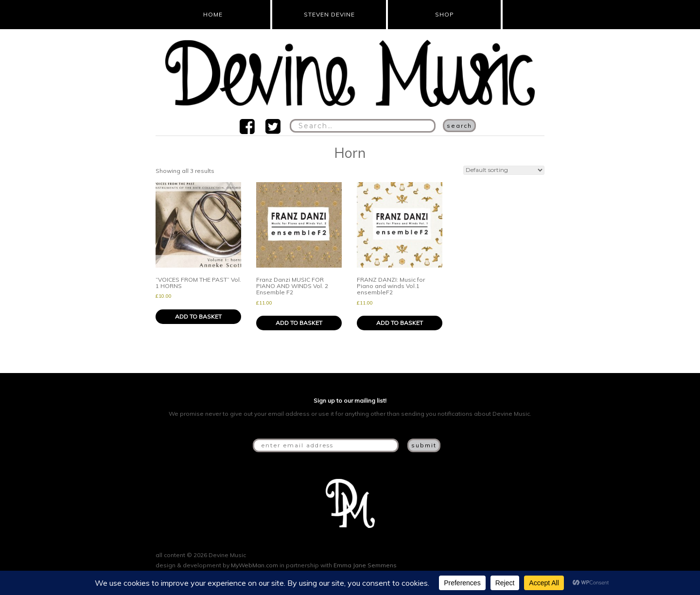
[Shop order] (504, 170)
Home (213, 14)
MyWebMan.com (254, 565)
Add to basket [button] (198, 316)
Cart (521, 15)
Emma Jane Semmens (365, 565)
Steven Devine (329, 14)
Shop (445, 14)
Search (459, 126)
